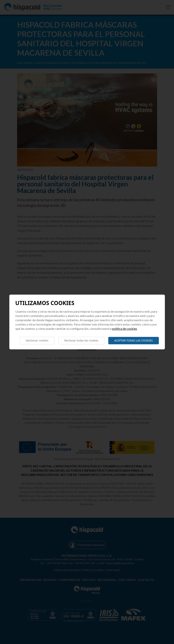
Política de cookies (125, 329)
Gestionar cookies (37, 340)
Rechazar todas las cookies (81, 340)
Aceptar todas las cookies (133, 340)
